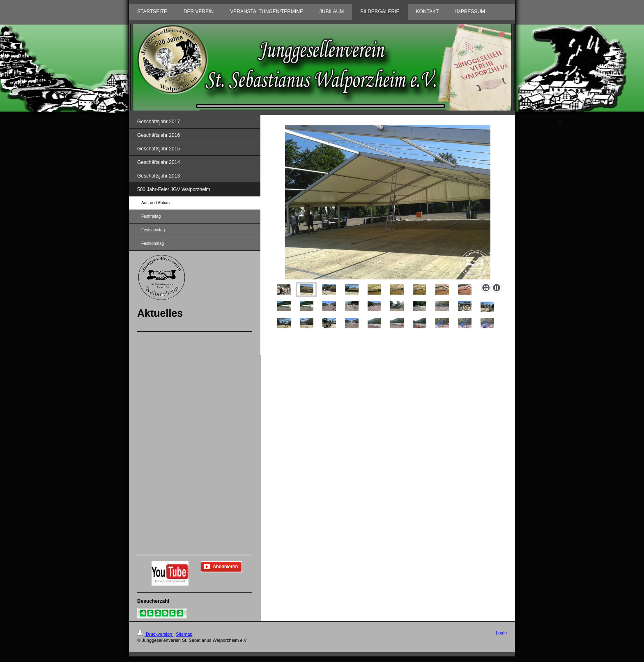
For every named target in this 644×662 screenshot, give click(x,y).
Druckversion (155, 634)
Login (501, 633)
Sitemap (184, 634)
